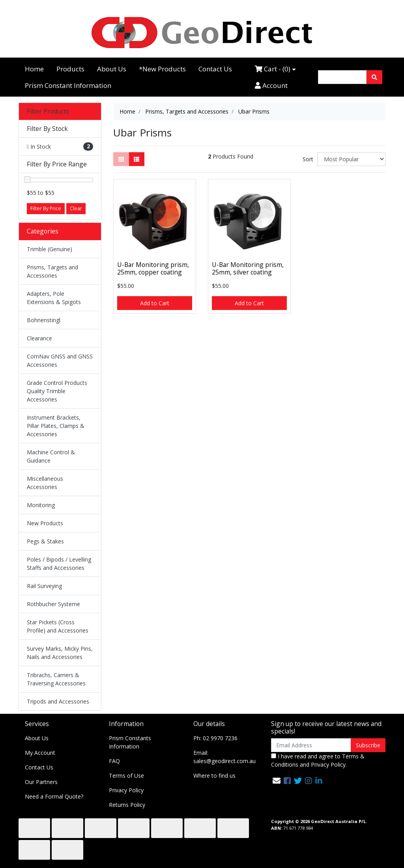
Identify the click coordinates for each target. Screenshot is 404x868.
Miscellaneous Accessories (45, 483)
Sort (308, 159)
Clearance (39, 338)
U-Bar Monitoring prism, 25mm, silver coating (248, 268)
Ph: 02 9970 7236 (215, 738)
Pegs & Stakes (45, 541)
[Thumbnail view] (121, 159)
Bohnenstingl (44, 320)
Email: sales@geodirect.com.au (224, 757)
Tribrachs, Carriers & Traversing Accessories (56, 679)
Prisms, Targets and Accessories (52, 271)
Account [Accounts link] (271, 85)
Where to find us (214, 776)
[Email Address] (311, 745)
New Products (45, 523)
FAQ (114, 761)
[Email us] (277, 781)
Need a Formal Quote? (54, 796)
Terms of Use (126, 776)
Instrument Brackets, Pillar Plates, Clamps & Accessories (56, 426)
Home (34, 69)
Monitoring (41, 505)
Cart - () (273, 69)
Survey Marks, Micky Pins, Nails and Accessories (60, 653)
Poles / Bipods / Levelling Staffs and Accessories (59, 564)
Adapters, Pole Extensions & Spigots (54, 298)
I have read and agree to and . (318, 760)
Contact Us (215, 69)
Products (70, 69)
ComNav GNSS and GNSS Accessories (60, 360)
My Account (40, 753)
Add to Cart (155, 303)
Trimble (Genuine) (50, 249)
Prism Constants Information (130, 742)
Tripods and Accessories (58, 701)
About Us (112, 69)
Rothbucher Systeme (53, 604)
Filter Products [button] (48, 111)
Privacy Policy (126, 790)
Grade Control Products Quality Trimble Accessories (57, 391)
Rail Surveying (44, 586)
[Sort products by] (351, 159)
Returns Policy (127, 805)
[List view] (137, 159)
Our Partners (41, 782)
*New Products (162, 69)
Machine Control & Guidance (51, 456)
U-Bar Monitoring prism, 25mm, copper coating (153, 268)
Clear (76, 208)
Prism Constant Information (68, 85)
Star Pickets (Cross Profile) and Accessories (58, 626)
